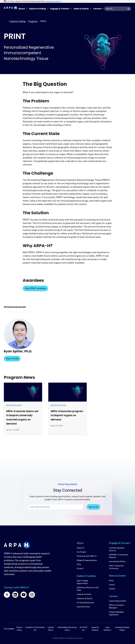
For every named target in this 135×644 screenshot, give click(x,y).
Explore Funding (18, 21)
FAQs (79, 564)
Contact (80, 569)
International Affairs (117, 561)
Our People (81, 552)
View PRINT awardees (35, 288)
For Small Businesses (85, 603)
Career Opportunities (118, 601)
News (111, 581)
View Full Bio (12, 359)
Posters (112, 589)
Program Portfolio (84, 594)
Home (5, 21)
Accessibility (9, 629)
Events (112, 585)
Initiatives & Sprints (85, 599)
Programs (33, 21)
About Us (81, 548)
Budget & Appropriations (87, 560)
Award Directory (83, 607)
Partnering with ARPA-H (87, 556)
